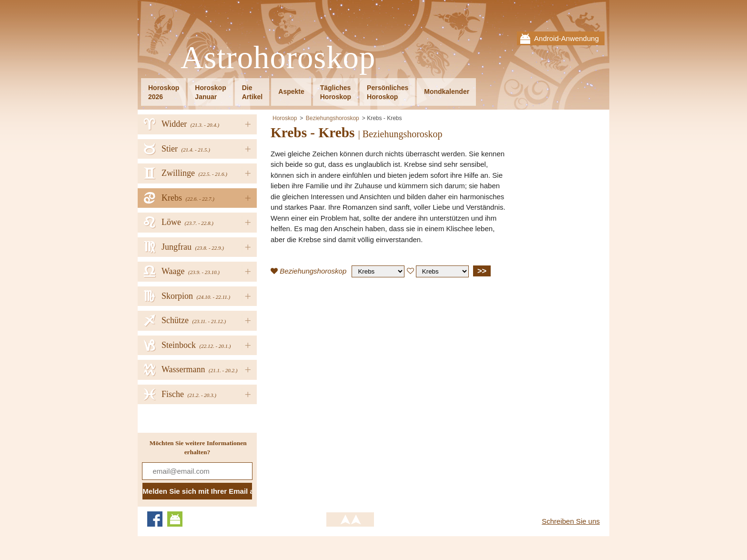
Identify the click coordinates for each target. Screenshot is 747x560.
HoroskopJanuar (210, 92)
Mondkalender (447, 92)
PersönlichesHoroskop (388, 92)
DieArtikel (252, 92)
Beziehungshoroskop (333, 118)
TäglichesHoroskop (336, 92)
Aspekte (291, 92)
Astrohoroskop (278, 58)
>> (482, 271)
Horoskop (285, 118)
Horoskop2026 (164, 92)
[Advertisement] (351, 354)
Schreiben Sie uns (571, 521)
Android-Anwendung (566, 38)
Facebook (155, 519)
